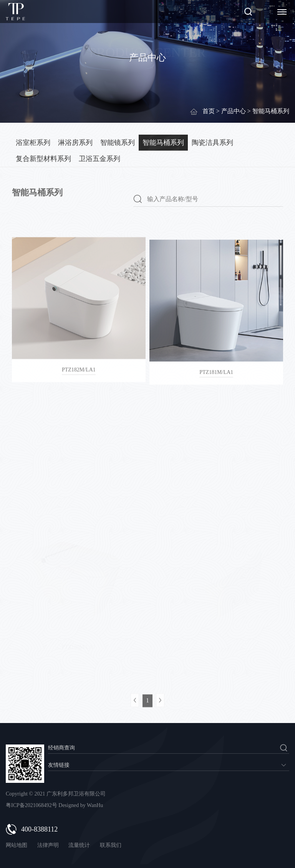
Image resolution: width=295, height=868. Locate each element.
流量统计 (79, 845)
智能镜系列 (118, 142)
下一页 (160, 709)
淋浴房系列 (75, 142)
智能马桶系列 (163, 142)
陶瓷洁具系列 (212, 142)
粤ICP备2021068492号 (31, 805)
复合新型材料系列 (43, 158)
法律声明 (49, 845)
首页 (209, 111)
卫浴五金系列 (99, 158)
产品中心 (234, 111)
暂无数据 (169, 765)
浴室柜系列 (33, 142)
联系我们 (111, 845)
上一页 (135, 709)
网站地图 (17, 845)
